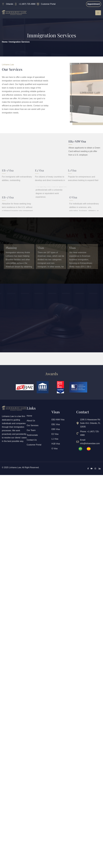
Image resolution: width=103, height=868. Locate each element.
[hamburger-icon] (98, 13)
